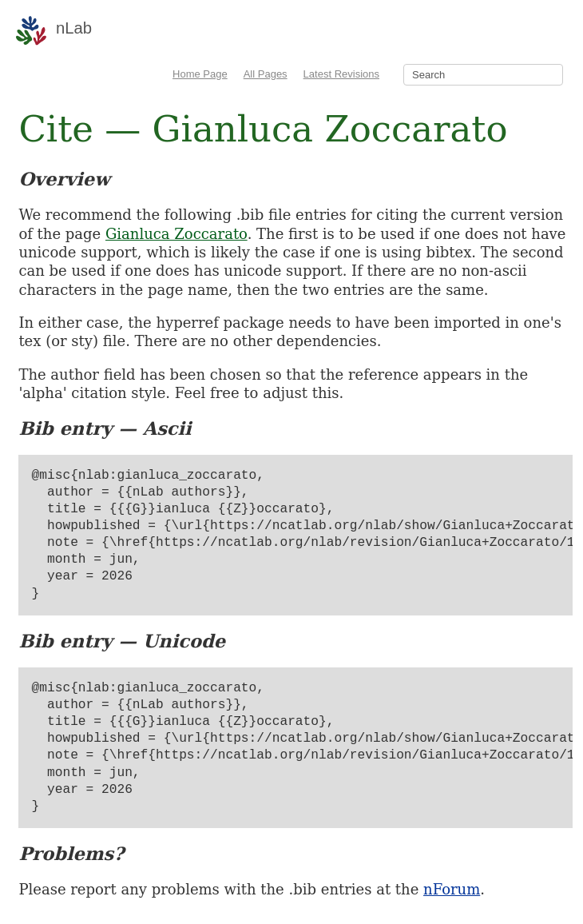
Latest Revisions (341, 74)
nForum (452, 889)
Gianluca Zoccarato (176, 234)
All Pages (266, 74)
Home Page (200, 74)
